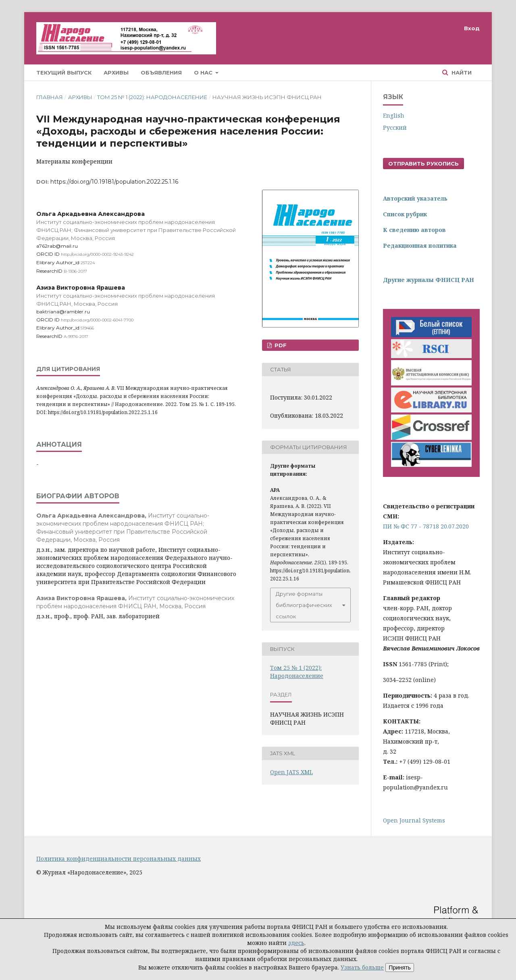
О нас (204, 73)
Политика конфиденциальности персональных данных (119, 859)
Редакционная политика (420, 246)
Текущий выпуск (64, 73)
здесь (296, 943)
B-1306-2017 (75, 271)
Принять (400, 968)
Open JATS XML (291, 772)
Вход (472, 28)
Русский (395, 127)
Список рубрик (405, 214)
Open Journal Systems (414, 820)
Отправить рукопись (423, 164)
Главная (50, 97)
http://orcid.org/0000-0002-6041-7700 (97, 320)
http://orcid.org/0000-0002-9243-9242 (97, 254)
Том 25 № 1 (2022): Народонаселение (152, 97)
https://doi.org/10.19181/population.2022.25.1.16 (114, 182)
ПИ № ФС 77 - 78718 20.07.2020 (426, 526)
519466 (87, 328)
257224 (88, 263)
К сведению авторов (414, 230)
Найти (461, 73)
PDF (280, 345)
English (394, 115)
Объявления (161, 73)
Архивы (116, 73)
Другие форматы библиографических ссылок (304, 605)
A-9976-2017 (76, 337)
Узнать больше (362, 967)
